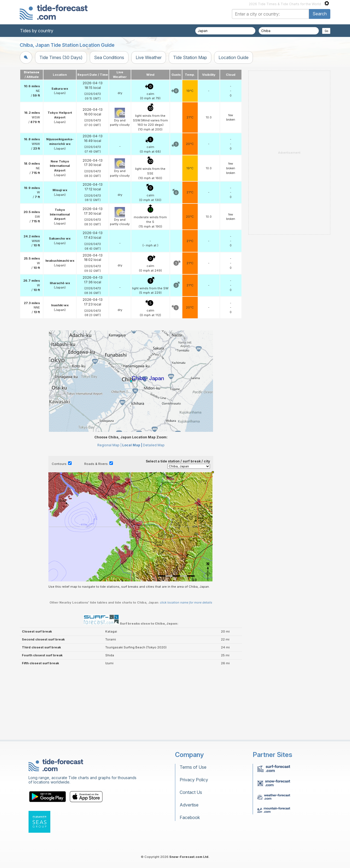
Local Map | (132, 513)
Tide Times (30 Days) (61, 57)
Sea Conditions (109, 57)
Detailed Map (154, 513)
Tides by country (37, 31)
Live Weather (149, 57)
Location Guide (234, 57)
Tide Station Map (190, 57)
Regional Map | (109, 513)
